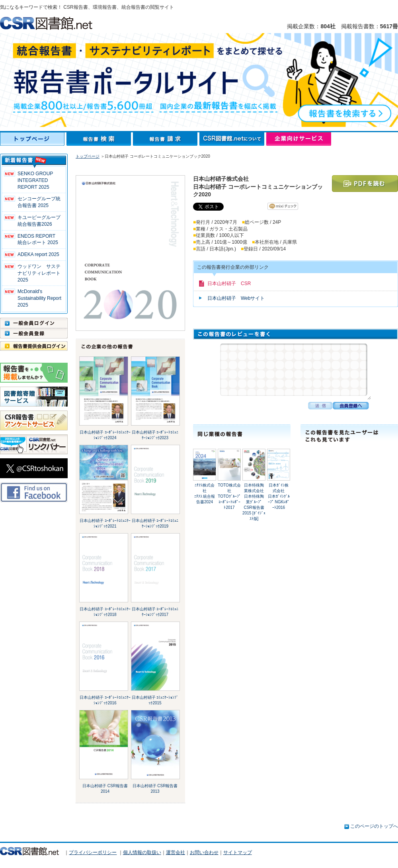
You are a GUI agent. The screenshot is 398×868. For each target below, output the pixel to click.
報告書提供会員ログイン (34, 346)
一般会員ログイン (34, 323)
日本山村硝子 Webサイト (236, 298)
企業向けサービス (299, 139)
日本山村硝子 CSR (229, 283)
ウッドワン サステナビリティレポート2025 (39, 273)
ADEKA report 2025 (38, 254)
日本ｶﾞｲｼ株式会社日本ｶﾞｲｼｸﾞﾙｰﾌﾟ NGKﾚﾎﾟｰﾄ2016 (279, 496)
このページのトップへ (374, 826)
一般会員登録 (34, 333)
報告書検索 (100, 139)
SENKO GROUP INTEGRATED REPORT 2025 (35, 180)
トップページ (33, 139)
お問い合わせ (204, 852)
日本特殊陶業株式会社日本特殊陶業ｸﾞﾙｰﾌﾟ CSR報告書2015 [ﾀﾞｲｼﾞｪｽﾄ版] (254, 502)
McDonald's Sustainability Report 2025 (39, 298)
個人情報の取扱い (142, 852)
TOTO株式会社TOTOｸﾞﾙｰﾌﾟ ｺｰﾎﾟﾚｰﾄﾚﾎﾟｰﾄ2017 (229, 496)
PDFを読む (365, 184)
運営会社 (176, 852)
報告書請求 (166, 139)
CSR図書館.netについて (233, 139)
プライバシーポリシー (93, 852)
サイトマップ (238, 852)
